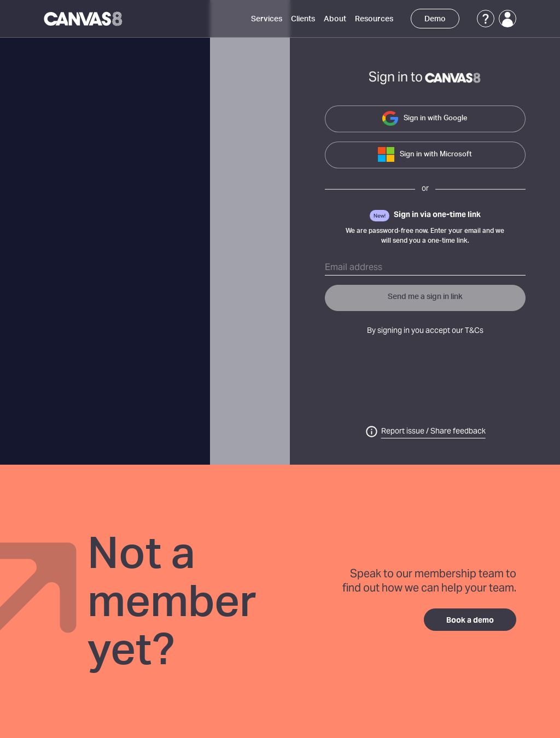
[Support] (486, 19)
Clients (303, 19)
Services (267, 19)
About (335, 19)
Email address (354, 268)
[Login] (507, 19)
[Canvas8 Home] (84, 19)
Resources (374, 19)
